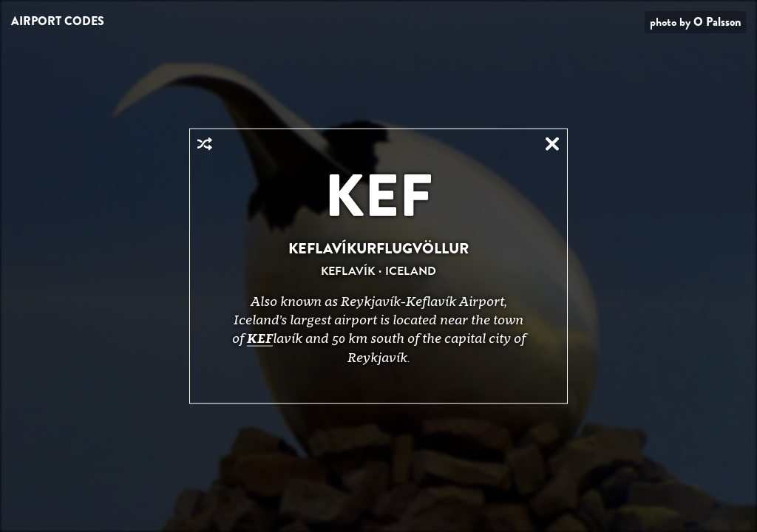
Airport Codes (58, 21)
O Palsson (717, 22)
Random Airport (205, 144)
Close (552, 144)
